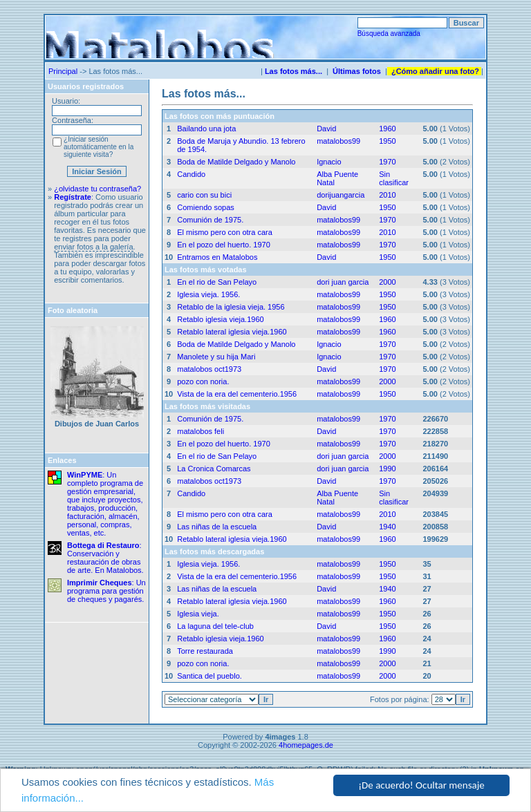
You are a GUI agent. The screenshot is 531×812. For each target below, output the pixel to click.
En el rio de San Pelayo (217, 282)
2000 (387, 282)
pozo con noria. (203, 381)
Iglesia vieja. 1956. (208, 294)
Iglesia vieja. (198, 614)
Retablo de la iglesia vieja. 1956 (231, 307)
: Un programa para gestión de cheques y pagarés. (106, 591)
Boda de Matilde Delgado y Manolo (236, 162)
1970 (387, 162)
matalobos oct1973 (209, 369)
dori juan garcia (343, 282)
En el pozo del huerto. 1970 (224, 245)
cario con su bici (204, 195)
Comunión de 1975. (210, 220)
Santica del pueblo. (209, 676)
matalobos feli (201, 431)
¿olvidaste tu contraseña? (97, 189)
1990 (387, 469)
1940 (387, 527)
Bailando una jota (206, 129)
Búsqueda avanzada (389, 34)
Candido (191, 174)
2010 (387, 195)
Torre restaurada (205, 651)
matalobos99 (338, 141)
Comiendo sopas (206, 207)
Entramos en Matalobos (217, 257)
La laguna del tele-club (215, 626)
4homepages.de (306, 745)
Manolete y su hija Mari (216, 357)
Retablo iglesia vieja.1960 (220, 319)
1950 (387, 141)
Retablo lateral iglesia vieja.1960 (232, 332)
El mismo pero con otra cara (225, 232)
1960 (387, 129)
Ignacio (329, 162)
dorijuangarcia (341, 195)
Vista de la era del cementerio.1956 (237, 394)
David (326, 129)
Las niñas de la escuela (217, 527)
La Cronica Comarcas (214, 469)
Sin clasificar (394, 178)
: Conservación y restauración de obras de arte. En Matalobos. (105, 558)
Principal (63, 71)
